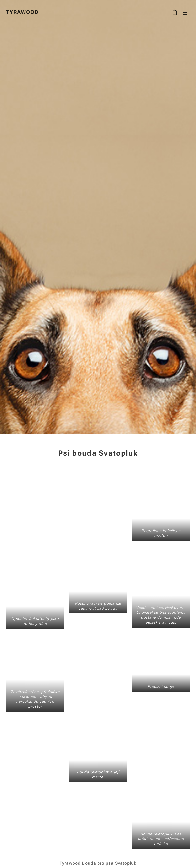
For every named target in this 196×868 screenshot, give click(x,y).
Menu (185, 13)
